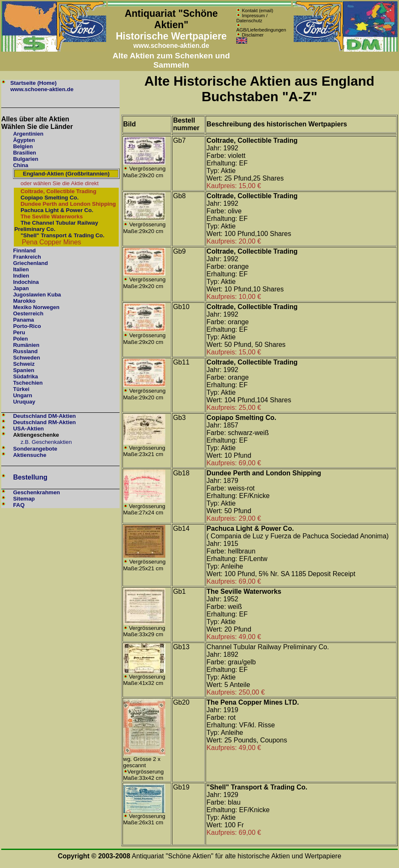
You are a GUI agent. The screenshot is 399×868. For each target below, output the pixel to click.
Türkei (21, 389)
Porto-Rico (27, 326)
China (21, 165)
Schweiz (24, 364)
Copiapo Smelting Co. (50, 198)
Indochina (26, 282)
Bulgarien (26, 159)
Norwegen (46, 307)
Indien (21, 276)
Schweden (26, 358)
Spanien (24, 370)
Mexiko (22, 307)
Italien (21, 269)
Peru (19, 332)
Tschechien (28, 383)
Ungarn (23, 395)
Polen (20, 339)
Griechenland (30, 263)
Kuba (54, 295)
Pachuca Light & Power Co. (57, 210)
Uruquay (24, 402)
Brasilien (25, 153)
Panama (23, 320)
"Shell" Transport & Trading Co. (62, 235)
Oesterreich (28, 313)
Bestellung (30, 477)
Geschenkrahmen (37, 492)
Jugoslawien (29, 295)
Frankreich (27, 257)
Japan (21, 288)
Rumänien (26, 345)
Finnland (24, 250)
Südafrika (25, 376)
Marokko (24, 301)
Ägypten (24, 140)
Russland (25, 351)
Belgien (23, 146)
